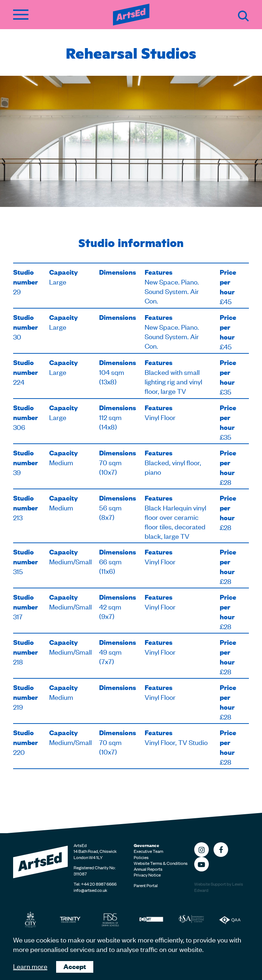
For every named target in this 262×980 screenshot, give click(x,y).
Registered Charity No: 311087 (95, 870)
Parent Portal (146, 885)
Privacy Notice (147, 875)
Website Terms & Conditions (161, 863)
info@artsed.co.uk (90, 890)
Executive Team (148, 851)
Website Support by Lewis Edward (219, 887)
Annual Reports (148, 869)
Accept (75, 966)
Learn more (30, 966)
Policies (141, 857)
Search (243, 16)
